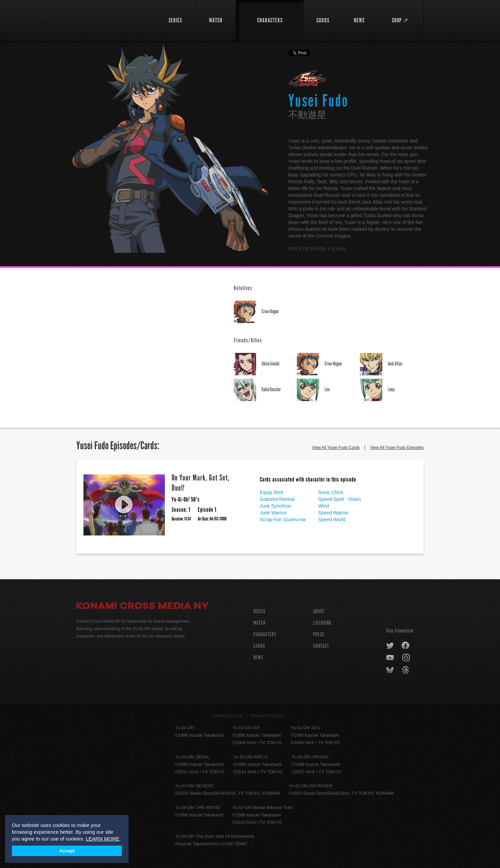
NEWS (258, 657)
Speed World (332, 520)
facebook (406, 646)
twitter (390, 646)
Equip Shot (272, 492)
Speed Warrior (333, 513)
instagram (407, 658)
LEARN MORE (103, 839)
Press (319, 634)
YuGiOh (112, 20)
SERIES (259, 611)
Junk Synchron (276, 506)
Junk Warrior (273, 513)
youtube (391, 658)
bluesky (391, 670)
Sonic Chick (331, 492)
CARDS (259, 646)
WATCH (259, 623)
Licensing (322, 623)
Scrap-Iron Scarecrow (283, 520)
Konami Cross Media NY (142, 607)
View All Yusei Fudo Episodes (397, 448)
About (319, 611)
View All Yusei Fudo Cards (336, 448)
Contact (321, 646)
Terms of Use (228, 716)
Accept (67, 851)
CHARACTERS (265, 634)
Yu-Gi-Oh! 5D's (307, 78)
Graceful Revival (277, 499)
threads (407, 670)
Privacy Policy (267, 716)
